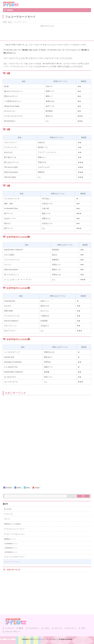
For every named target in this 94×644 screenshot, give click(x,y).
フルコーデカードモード (12, 562)
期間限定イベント (10, 539)
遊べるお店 (8, 509)
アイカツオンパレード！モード (14, 529)
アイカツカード (34, 628)
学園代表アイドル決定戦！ (13, 524)
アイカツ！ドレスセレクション (14, 534)
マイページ (58, 628)
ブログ (83, 628)
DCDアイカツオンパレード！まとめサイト (44, 639)
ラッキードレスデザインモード (14, 557)
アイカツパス (8, 514)
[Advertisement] (47, 34)
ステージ (7, 519)
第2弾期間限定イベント (11, 548)
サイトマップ (71, 628)
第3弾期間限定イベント (11, 552)
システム (47, 628)
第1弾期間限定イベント (11, 544)
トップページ (9, 628)
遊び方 (5, 504)
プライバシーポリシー (12, 632)
